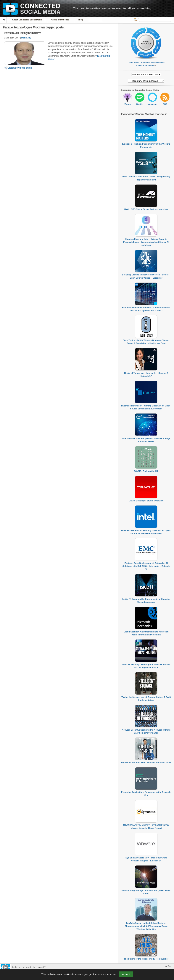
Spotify (140, 104)
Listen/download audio (18, 68)
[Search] (155, 20)
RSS (165, 104)
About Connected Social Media (27, 20)
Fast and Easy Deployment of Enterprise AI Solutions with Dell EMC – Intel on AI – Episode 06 (146, 566)
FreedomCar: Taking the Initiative (22, 33)
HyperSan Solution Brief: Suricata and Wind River (146, 763)
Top (169, 966)
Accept (126, 974)
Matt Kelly (26, 38)
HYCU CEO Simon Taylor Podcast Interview (146, 209)
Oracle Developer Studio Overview (146, 501)
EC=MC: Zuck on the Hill (146, 471)
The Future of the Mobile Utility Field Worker (146, 959)
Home (4, 20)
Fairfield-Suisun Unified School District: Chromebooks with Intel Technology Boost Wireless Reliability (146, 926)
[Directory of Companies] (146, 74)
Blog (81, 20)
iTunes (127, 104)
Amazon (152, 104)
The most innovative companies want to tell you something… (114, 8)
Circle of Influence (60, 20)
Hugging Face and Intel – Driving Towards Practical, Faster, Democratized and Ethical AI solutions (146, 242)
